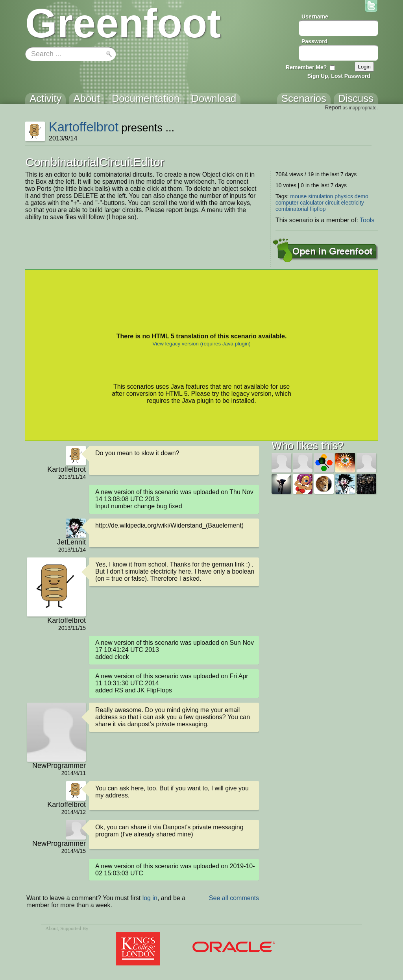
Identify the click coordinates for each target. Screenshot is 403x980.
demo (361, 196)
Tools (367, 220)
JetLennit (71, 542)
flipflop (318, 209)
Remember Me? (306, 67)
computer (287, 203)
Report (333, 107)
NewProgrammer (59, 766)
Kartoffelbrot (84, 127)
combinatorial (292, 209)
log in (150, 898)
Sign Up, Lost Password (339, 76)
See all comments (234, 898)
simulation (321, 196)
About (52, 928)
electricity (353, 203)
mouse (298, 196)
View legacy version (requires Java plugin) (201, 344)
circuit (332, 203)
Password (314, 41)
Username (315, 17)
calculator (312, 203)
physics (344, 196)
